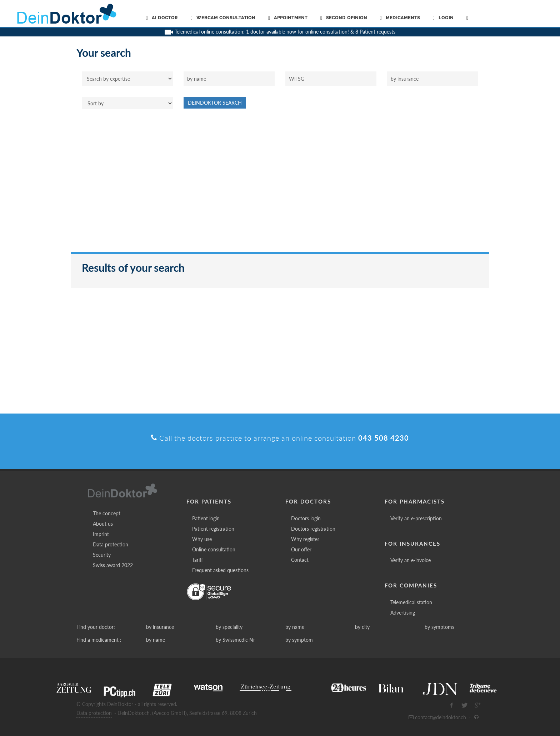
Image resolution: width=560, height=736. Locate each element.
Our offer (301, 549)
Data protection (111, 544)
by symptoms (439, 627)
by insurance (160, 627)
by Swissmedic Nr (235, 640)
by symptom (299, 640)
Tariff (197, 560)
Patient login (206, 518)
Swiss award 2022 (113, 565)
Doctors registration (313, 529)
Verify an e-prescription (416, 518)
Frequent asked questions (220, 570)
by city (362, 627)
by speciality (229, 627)
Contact (300, 560)
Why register (305, 539)
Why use (202, 539)
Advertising (403, 613)
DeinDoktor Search (215, 103)
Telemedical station (411, 602)
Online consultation (214, 549)
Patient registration (213, 529)
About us (103, 524)
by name (295, 627)
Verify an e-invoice (411, 560)
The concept (107, 513)
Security (102, 555)
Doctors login (306, 518)
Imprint (101, 534)
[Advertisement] (280, 184)
